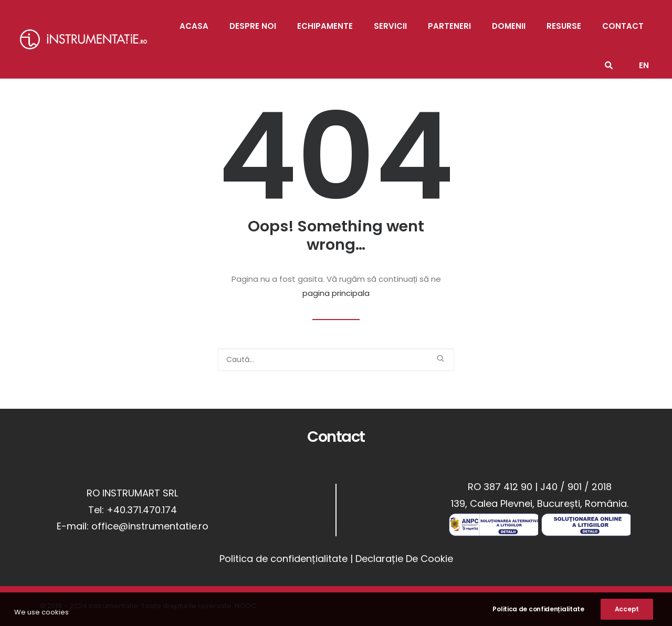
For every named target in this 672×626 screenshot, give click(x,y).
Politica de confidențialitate (283, 559)
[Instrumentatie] (83, 39)
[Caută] (336, 360)
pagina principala (336, 293)
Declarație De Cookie (404, 559)
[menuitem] (644, 59)
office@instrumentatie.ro (150, 526)
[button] (440, 358)
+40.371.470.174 (142, 510)
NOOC (245, 606)
